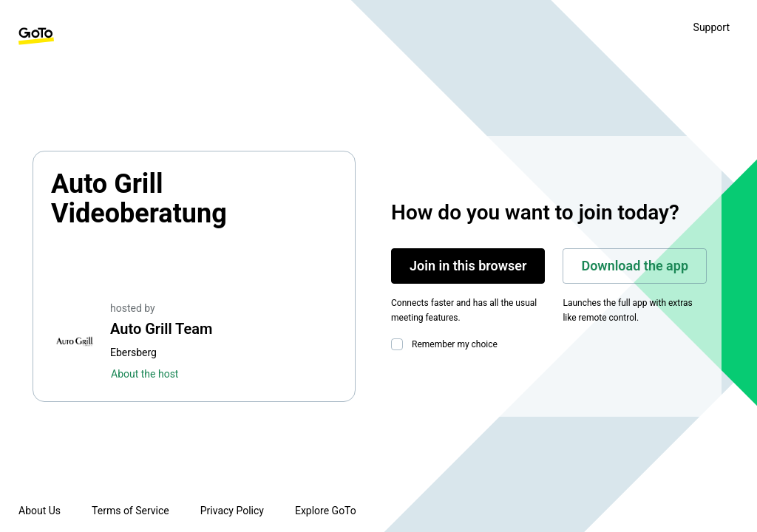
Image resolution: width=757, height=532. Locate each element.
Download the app (635, 266)
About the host (145, 374)
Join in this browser (468, 266)
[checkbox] (400, 344)
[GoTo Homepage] (36, 36)
